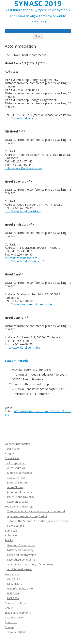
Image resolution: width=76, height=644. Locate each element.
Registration (12, 449)
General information (17, 444)
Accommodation (15, 617)
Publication (12, 535)
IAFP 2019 (13, 593)
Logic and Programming (22, 555)
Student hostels (17, 361)
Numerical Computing (20, 550)
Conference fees (15, 603)
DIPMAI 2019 (15, 584)
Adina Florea (15, 487)
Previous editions (16, 632)
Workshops (12, 574)
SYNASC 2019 (38, 4)
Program (10, 453)
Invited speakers (15, 463)
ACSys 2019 (14, 579)
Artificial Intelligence (19, 569)
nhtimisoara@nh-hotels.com (23, 168)
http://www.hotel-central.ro (22, 348)
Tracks (9, 540)
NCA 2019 (13, 598)
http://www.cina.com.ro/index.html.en (29, 304)
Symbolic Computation (21, 545)
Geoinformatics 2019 (20, 589)
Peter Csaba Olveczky (21, 497)
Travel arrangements (18, 613)
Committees (12, 458)
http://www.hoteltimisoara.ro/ (24, 261)
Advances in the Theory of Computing (30, 564)
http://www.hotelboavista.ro (23, 211)
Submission (12, 531)
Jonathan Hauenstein (20, 492)
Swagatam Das (17, 478)
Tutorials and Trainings (19, 506)
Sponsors (11, 622)
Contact (10, 627)
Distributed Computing (21, 560)
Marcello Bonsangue (20, 473)
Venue (9, 608)
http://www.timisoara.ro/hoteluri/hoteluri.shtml (38, 413)
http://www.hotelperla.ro (21, 118)
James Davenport (18, 482)
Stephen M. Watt (17, 502)
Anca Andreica (16, 468)
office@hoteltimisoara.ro (21, 258)
